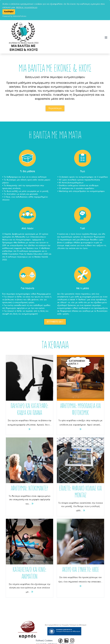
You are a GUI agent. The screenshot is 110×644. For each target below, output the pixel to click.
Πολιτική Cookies (44, 640)
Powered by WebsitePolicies (14, 16)
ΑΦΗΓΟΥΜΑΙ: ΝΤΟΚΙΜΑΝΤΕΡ (30, 489)
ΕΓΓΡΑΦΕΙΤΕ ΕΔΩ (55, 322)
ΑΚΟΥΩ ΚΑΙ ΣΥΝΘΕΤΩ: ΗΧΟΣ (81, 570)
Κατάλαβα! (9, 12)
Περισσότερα (55, 108)
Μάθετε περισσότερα (27, 8)
